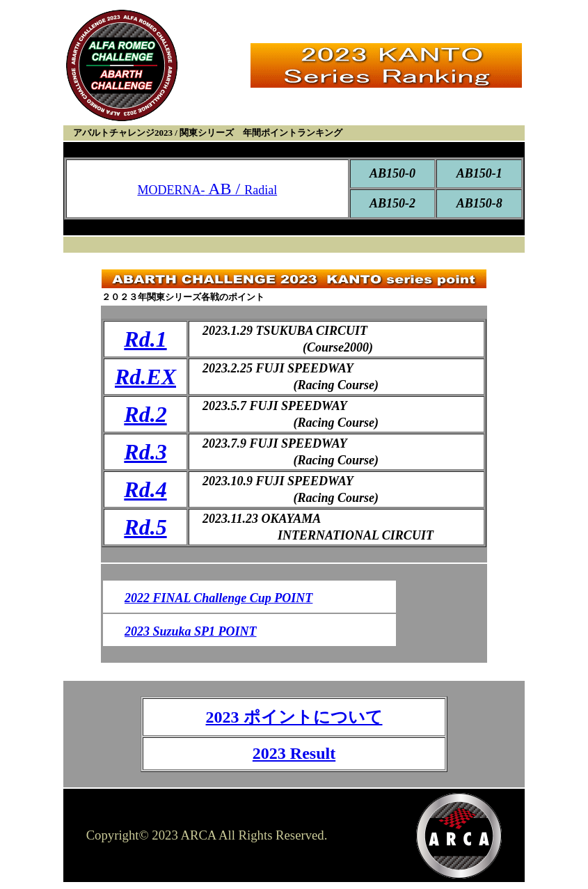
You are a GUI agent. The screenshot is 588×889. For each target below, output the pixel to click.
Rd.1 (145, 339)
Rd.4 (145, 489)
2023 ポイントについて (294, 717)
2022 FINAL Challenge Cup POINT (218, 598)
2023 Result (294, 753)
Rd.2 (145, 414)
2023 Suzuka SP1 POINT (191, 631)
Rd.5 (145, 527)
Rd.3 (145, 452)
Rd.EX (145, 377)
